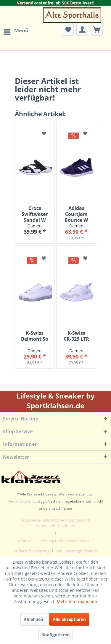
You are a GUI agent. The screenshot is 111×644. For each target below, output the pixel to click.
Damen (35, 226)
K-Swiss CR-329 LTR (76, 336)
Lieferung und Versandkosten (64, 541)
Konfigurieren (55, 635)
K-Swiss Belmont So (35, 336)
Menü (16, 30)
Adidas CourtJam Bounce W (76, 214)
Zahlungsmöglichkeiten (76, 551)
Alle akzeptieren (69, 619)
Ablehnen (33, 619)
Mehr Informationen (77, 601)
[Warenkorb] (97, 30)
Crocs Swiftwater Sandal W (35, 214)
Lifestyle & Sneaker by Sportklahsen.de (56, 401)
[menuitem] (16, 32)
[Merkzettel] (68, 30)
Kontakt (24, 541)
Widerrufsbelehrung (32, 551)
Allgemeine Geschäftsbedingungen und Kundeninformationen (56, 523)
